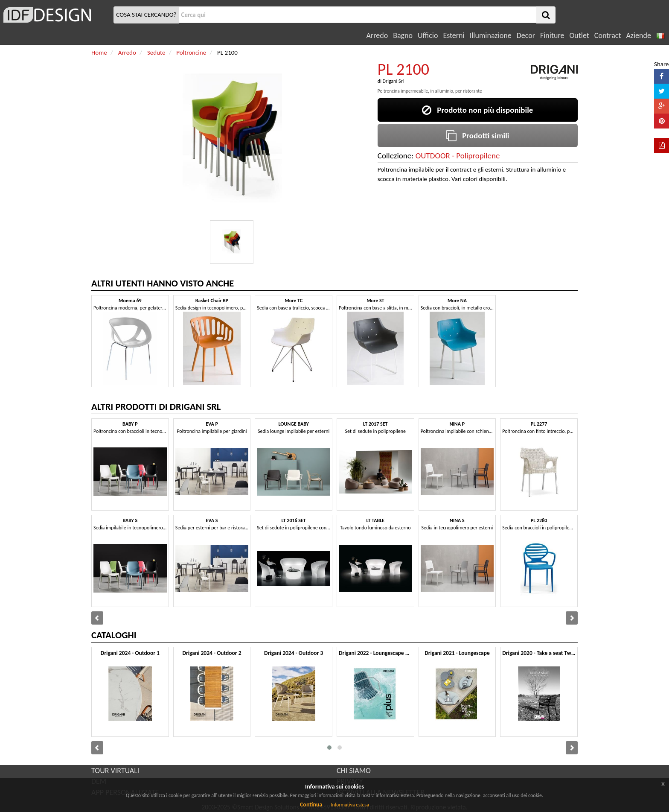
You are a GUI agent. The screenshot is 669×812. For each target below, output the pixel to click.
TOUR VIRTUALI (115, 771)
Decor (526, 35)
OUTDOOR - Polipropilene (458, 156)
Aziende (638, 35)
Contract (608, 35)
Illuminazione (491, 35)
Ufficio (428, 35)
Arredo (377, 35)
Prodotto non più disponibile (477, 110)
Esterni (454, 35)
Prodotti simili (477, 136)
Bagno (403, 35)
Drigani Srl (393, 81)
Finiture (552, 35)
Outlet (579, 35)
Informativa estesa (350, 805)
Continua (311, 805)
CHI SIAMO (354, 771)
